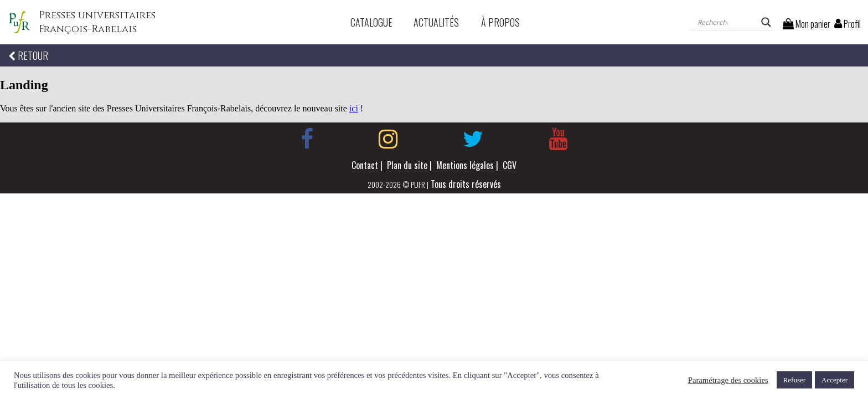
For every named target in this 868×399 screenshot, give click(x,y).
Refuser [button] (794, 380)
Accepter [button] (835, 380)
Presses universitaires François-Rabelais (97, 22)
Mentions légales (465, 165)
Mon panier (807, 24)
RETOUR (28, 55)
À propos (500, 22)
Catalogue (371, 22)
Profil (848, 24)
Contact (365, 165)
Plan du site (407, 165)
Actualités (436, 22)
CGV (510, 165)
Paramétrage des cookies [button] (728, 380)
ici (354, 108)
